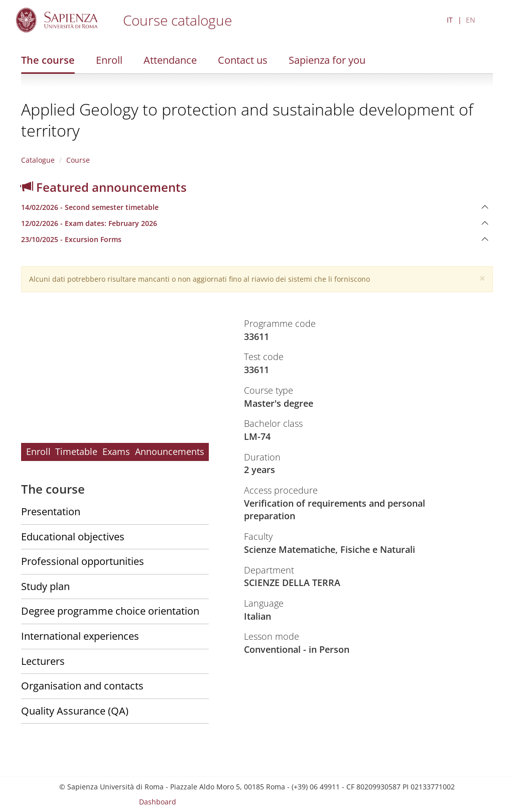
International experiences (80, 636)
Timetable (76, 451)
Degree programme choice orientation (110, 611)
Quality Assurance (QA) (75, 711)
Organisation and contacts (82, 686)
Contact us (243, 60)
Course (78, 160)
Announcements (170, 451)
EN (471, 20)
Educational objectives (73, 537)
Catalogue (38, 160)
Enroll (109, 60)
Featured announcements (104, 187)
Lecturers (43, 661)
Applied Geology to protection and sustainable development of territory (247, 120)
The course (48, 60)
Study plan (45, 586)
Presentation (51, 511)
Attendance (170, 60)
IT (450, 20)
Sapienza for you (327, 60)
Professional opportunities (83, 561)
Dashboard (158, 802)
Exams (116, 451)
